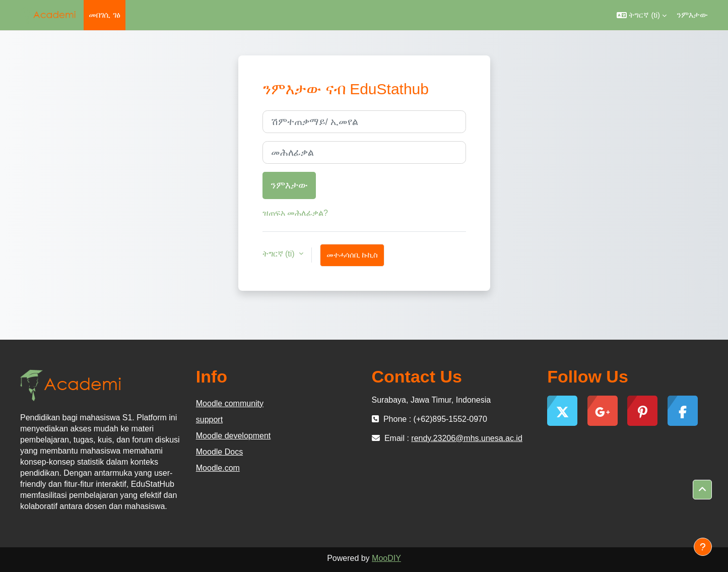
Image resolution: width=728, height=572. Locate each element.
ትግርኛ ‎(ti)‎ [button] (280, 254)
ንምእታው (692, 15)
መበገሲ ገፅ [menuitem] (104, 15)
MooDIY (386, 558)
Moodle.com (218, 468)
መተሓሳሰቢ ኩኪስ (352, 255)
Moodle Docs (219, 452)
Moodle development (234, 436)
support (209, 420)
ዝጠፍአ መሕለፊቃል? (295, 213)
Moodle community (230, 403)
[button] (642, 15)
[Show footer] (703, 547)
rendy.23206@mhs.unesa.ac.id (467, 438)
